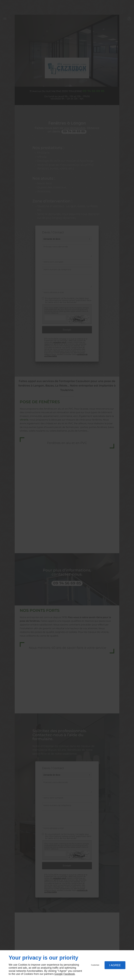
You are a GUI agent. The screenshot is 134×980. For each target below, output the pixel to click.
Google (58, 974)
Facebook (69, 974)
